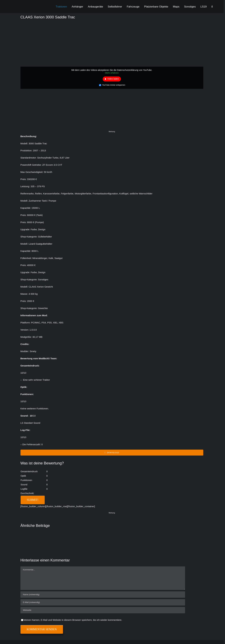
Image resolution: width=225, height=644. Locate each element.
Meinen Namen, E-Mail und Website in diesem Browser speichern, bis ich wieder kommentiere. (73, 620)
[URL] (103, 610)
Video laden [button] (113, 79)
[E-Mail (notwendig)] (103, 602)
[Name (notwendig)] (103, 595)
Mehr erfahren (112, 73)
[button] (212, 7)
